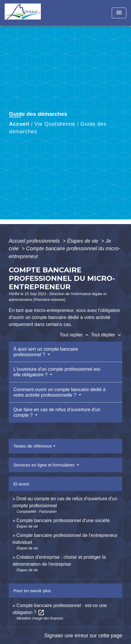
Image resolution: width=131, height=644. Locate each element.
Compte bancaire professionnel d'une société (63, 520)
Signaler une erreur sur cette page (83, 636)
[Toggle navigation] (119, 13)
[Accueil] (27, 13)
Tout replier (75, 335)
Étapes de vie (83, 241)
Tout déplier (107, 335)
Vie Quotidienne (55, 124)
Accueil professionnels (35, 241)
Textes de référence (33, 446)
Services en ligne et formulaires (44, 465)
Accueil (19, 124)
